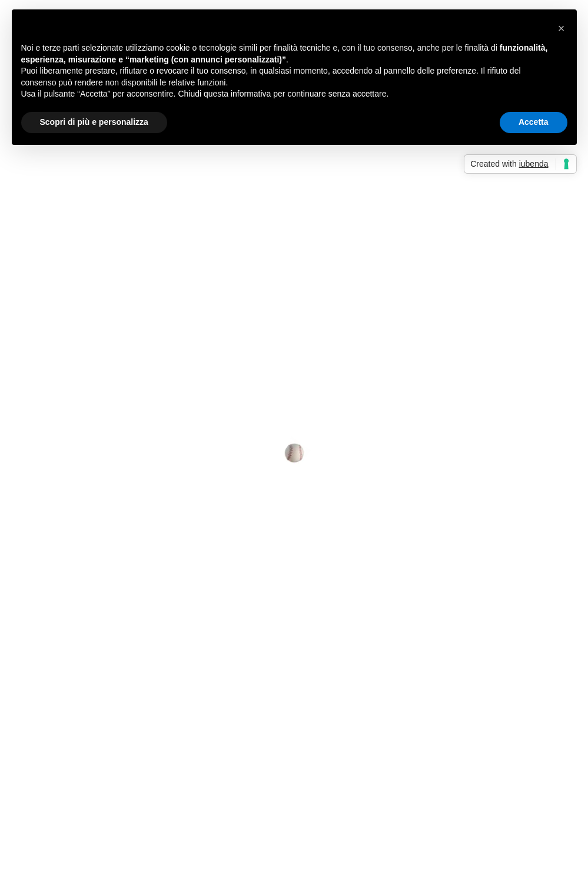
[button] (562, 28)
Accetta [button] (534, 122)
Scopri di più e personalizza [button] (94, 122)
